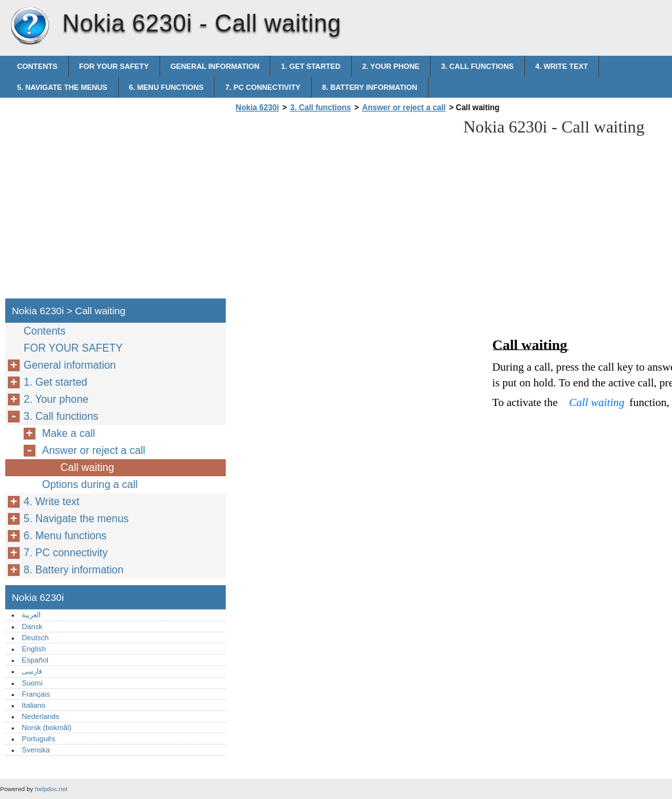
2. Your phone (391, 66)
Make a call (69, 433)
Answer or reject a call (404, 108)
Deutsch (35, 638)
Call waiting (87, 467)
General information (215, 66)
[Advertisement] (343, 209)
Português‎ (38, 739)
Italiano (33, 705)
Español (35, 660)
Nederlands (40, 716)
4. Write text (562, 66)
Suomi (32, 683)
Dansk (32, 626)
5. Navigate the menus (62, 87)
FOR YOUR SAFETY (114, 66)
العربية (31, 615)
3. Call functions (477, 66)
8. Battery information (370, 87)
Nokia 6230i (30, 26)
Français (36, 694)
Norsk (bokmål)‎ (47, 727)
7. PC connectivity (262, 87)
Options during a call (90, 484)
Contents (37, 66)
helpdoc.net (51, 789)
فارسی (32, 671)
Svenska (36, 750)
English (34, 649)
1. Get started (311, 66)
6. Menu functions (167, 87)
